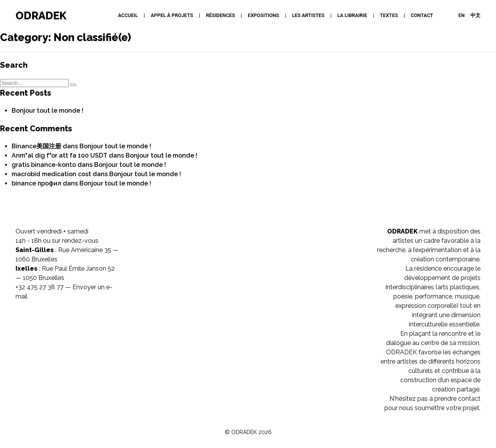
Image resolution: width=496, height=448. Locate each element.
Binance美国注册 (36, 146)
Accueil (128, 15)
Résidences (220, 15)
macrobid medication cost (51, 174)
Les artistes (308, 15)
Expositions (264, 15)
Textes (389, 15)
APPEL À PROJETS (172, 15)
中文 (475, 15)
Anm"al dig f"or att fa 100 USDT (59, 155)
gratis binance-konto (44, 165)
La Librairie (352, 15)
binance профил (36, 183)
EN (462, 15)
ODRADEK (41, 15)
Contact (422, 15)
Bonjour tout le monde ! (47, 111)
